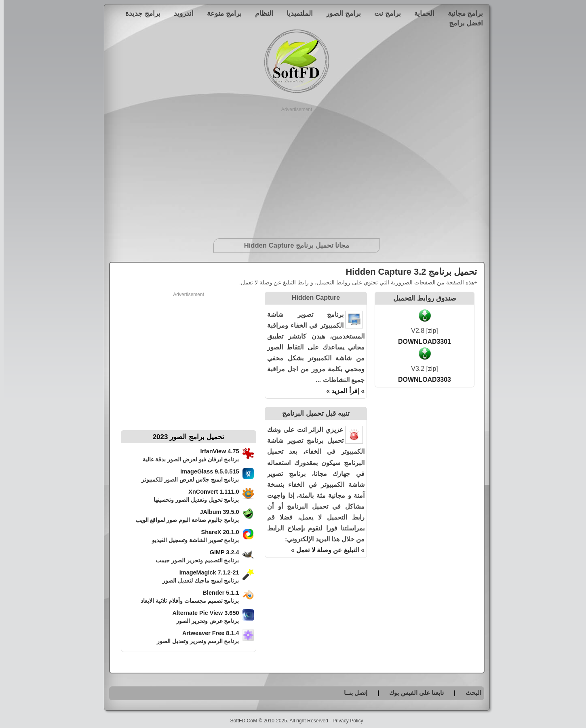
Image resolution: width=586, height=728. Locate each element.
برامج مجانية (462, 13)
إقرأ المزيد (341, 391)
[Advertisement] (293, 170)
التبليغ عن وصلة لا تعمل (324, 550)
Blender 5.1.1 (217, 593)
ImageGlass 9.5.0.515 (206, 471)
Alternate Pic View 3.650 (202, 613)
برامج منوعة (221, 13)
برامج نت (384, 13)
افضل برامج (463, 23)
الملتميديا (296, 13)
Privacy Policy (344, 721)
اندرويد (180, 13)
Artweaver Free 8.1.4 (207, 633)
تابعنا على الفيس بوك (413, 693)
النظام (260, 13)
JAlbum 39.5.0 (216, 512)
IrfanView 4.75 (216, 451)
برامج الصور (340, 13)
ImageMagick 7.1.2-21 (206, 572)
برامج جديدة (139, 13)
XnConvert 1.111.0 (210, 492)
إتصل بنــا (352, 693)
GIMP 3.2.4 (221, 552)
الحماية (421, 13)
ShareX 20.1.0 (217, 532)
